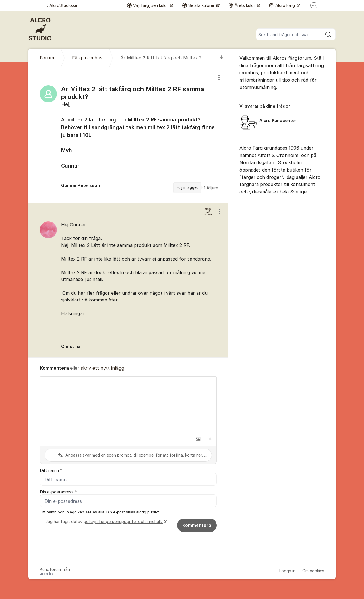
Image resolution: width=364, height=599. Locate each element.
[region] (128, 135)
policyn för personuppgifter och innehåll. (123, 522)
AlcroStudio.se (62, 5)
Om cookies (313, 571)
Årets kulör (242, 5)
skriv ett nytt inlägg (103, 368)
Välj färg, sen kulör (148, 5)
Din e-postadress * (58, 492)
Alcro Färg (283, 5)
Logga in (287, 571)
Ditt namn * (51, 470)
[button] (198, 439)
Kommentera (197, 525)
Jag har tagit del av (106, 522)
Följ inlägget (187, 187)
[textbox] (128, 405)
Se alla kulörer (199, 5)
